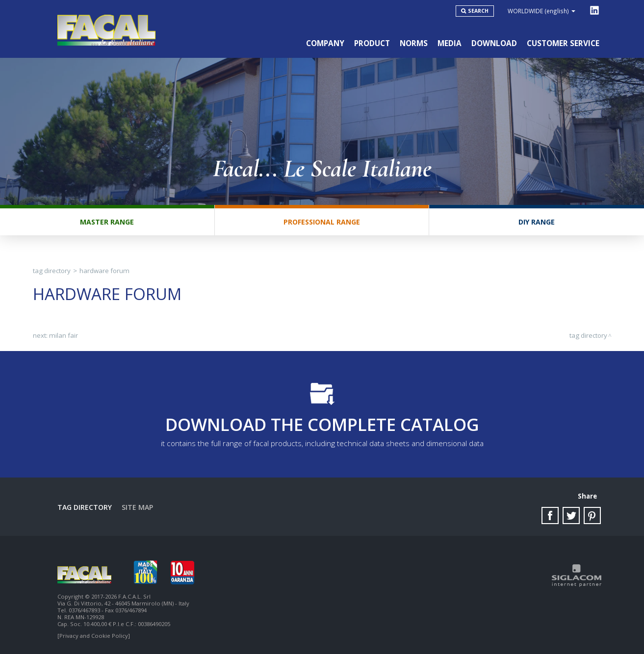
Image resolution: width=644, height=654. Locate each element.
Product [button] (372, 43)
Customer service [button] (563, 43)
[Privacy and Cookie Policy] (94, 636)
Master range (107, 222)
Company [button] (325, 43)
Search (478, 11)
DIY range (537, 222)
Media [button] (450, 43)
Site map (137, 507)
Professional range (322, 222)
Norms (414, 43)
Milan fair (64, 335)
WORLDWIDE (541, 11)
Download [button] (494, 43)
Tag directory (52, 271)
